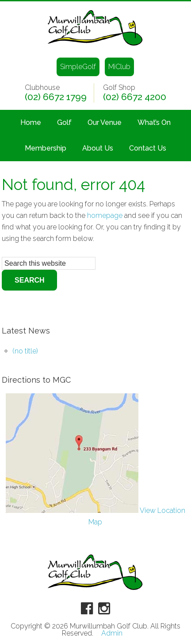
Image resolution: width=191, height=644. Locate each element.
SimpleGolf (78, 67)
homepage (105, 215)
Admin (112, 633)
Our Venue (105, 122)
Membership (46, 148)
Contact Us (148, 148)
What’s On (154, 122)
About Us (98, 148)
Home (31, 122)
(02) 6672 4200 (135, 97)
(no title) (25, 351)
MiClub (119, 67)
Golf (64, 122)
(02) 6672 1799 (56, 97)
